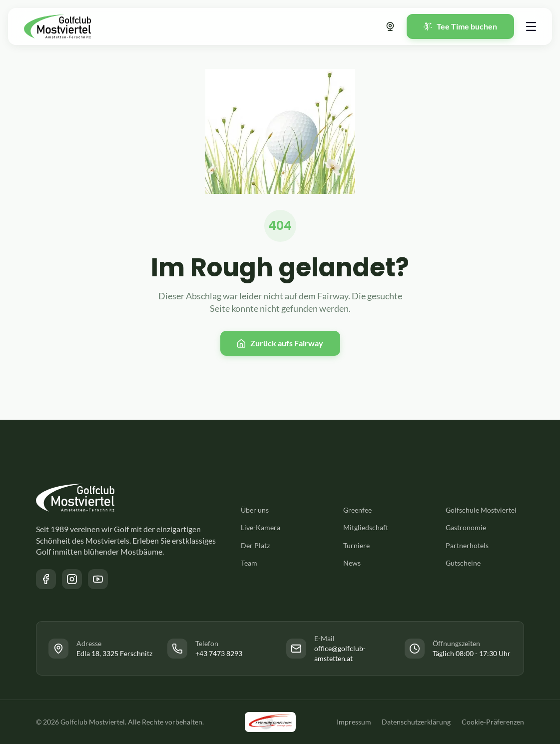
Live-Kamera (261, 527)
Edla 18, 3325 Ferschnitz (114, 653)
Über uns (255, 510)
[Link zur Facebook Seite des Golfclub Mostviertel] (46, 579)
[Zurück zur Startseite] (57, 26)
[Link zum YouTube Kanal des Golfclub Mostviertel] (98, 579)
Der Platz (255, 545)
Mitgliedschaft (366, 527)
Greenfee (357, 510)
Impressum (351, 722)
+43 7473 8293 (219, 653)
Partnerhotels (467, 545)
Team (249, 563)
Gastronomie (466, 527)
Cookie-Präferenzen (493, 722)
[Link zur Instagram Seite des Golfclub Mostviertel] (72, 579)
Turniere (356, 545)
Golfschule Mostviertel (481, 510)
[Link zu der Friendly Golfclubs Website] (269, 722)
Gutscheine (463, 563)
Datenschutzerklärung (415, 722)
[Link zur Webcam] (390, 26)
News (352, 563)
